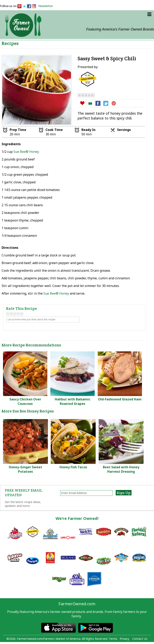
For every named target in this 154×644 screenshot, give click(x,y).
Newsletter (46, 6)
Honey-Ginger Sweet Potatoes (25, 469)
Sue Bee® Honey (26, 152)
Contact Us (140, 639)
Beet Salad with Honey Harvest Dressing (121, 469)
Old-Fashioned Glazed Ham (120, 399)
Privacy (124, 639)
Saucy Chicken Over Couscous (25, 401)
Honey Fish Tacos (73, 467)
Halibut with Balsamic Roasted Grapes (73, 401)
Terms (113, 639)
